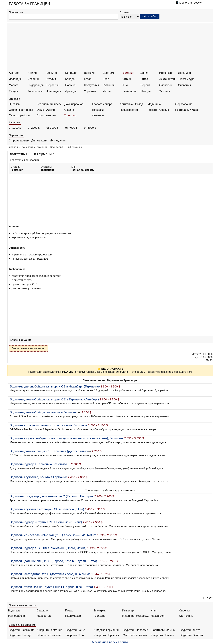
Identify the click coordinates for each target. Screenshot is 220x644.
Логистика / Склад (131, 104)
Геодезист (100, 616)
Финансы (98, 115)
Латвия (126, 79)
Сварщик (42, 611)
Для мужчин (58, 141)
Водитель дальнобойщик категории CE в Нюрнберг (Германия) (55, 386)
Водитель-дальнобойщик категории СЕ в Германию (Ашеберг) (54, 399)
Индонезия (166, 73)
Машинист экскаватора (136, 616)
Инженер (128, 611)
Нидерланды (36, 85)
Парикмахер (73, 616)
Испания (33, 79)
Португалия (92, 85)
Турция (13, 91)
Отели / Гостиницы (21, 110)
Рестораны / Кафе (187, 110)
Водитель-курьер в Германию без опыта (39, 464)
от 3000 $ (53, 128)
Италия (51, 79)
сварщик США (75, 635)
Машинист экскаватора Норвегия (51, 635)
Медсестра (44, 616)
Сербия (145, 85)
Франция (71, 91)
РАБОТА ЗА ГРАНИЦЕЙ (30, 4)
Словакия (166, 85)
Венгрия (89, 73)
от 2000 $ (34, 128)
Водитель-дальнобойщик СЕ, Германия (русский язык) (49, 451)
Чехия (107, 91)
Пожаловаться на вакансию (28, 348)
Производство (129, 110)
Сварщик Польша (163, 635)
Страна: (125, 12)
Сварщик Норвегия (107, 635)
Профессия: (16, 12)
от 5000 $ (90, 128)
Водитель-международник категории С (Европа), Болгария (52, 496)
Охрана (69, 110)
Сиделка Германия (107, 630)
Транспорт (71, 115)
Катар (88, 79)
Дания (145, 73)
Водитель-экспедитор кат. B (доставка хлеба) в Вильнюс (50, 574)
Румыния (109, 85)
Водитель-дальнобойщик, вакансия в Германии (44, 412)
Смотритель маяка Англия (136, 635)
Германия (128, 73)
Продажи (98, 110)
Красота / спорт (102, 104)
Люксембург (186, 79)
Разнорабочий (17, 616)
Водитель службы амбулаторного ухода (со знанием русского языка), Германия (67, 438)
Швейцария (129, 91)
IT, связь (14, 104)
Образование (184, 104)
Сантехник (186, 616)
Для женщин (39, 141)
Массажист (158, 616)
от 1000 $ (15, 128)
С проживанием (19, 141)
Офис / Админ (46, 110)
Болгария (71, 73)
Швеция (146, 91)
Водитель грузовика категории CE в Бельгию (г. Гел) (47, 509)
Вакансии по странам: (22, 625)
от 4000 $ (71, 128)
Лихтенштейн (168, 79)
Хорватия (90, 91)
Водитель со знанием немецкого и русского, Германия (49, 425)
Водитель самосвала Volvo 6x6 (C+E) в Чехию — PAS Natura (53, 535)
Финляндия (54, 91)
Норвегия (53, 85)
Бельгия (52, 73)
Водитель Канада (20, 635)
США (125, 85)
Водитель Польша (163, 630)
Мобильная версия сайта (110, 642)
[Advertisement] (110, 48)
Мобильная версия (191, 3)
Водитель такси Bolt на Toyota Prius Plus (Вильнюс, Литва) (51, 587)
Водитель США (76, 630)
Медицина (154, 104)
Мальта (14, 85)
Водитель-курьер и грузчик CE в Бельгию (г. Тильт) (46, 522)
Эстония (165, 91)
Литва (144, 79)
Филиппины (35, 91)
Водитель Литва (190, 630)
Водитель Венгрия (192, 635)
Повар (69, 611)
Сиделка (185, 611)
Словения (184, 85)
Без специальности (49, 104)
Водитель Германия (22, 630)
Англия (32, 73)
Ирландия (184, 73)
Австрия (14, 73)
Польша (70, 85)
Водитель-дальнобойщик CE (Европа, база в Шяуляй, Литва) (53, 561)
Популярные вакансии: (23, 605)
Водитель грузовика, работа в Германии (39, 477)
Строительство (46, 115)
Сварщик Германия (50, 630)
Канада (70, 79)
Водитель (14, 611)
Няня (154, 611)
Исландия (15, 79)
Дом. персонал (74, 104)
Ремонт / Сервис (158, 110)
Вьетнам (108, 73)
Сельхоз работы (19, 115)
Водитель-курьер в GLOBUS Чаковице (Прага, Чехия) (48, 548)
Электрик (100, 611)
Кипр (106, 79)
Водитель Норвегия (135, 630)
